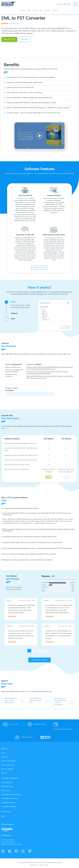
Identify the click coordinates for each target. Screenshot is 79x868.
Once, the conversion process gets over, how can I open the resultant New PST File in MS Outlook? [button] (37, 550)
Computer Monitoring (9, 808)
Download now (48, 478)
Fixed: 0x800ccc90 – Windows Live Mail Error (36, 702)
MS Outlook (5, 792)
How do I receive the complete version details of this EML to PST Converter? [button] (29, 555)
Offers (29, 10)
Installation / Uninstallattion (22, 394)
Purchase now (66, 478)
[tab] (39, 516)
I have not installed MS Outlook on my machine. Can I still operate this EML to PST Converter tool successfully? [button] (37, 515)
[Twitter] (16, 852)
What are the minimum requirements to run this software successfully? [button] (27, 561)
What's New (34, 394)
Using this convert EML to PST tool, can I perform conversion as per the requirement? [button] (33, 544)
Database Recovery (8, 804)
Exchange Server (7, 784)
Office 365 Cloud (7, 788)
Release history (44, 394)
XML (47, 866)
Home (3, 754)
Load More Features (39, 267)
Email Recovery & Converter (11, 796)
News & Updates (7, 770)
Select (19, 305)
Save (11, 319)
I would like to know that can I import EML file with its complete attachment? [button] (30, 538)
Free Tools (47, 10)
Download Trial (9, 39)
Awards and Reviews (9, 762)
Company (55, 10)
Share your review (40, 661)
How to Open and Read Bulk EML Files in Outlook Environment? (61, 703)
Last (49, 652)
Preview (12, 314)
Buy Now (25, 39)
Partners (35, 10)
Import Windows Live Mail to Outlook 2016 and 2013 (11, 702)
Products (23, 10)
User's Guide (10, 394)
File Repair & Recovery (9, 800)
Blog (41, 10)
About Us (5, 758)
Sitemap (42, 866)
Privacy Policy (34, 866)
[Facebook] (3, 852)
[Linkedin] (10, 852)
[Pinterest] (30, 852)
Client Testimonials (8, 766)
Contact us (59, 4)
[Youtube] (23, 852)
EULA (51, 394)
